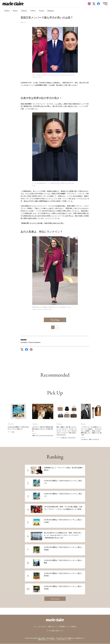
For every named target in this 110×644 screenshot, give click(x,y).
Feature (42, 11)
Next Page (55, 320)
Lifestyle (24, 11)
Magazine (51, 11)
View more (55, 599)
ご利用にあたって (52, 627)
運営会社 (74, 627)
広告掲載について (64, 627)
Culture (33, 11)
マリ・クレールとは (39, 627)
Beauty (15, 11)
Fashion (7, 11)
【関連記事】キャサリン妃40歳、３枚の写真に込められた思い (42, 223)
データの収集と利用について (55, 631)
